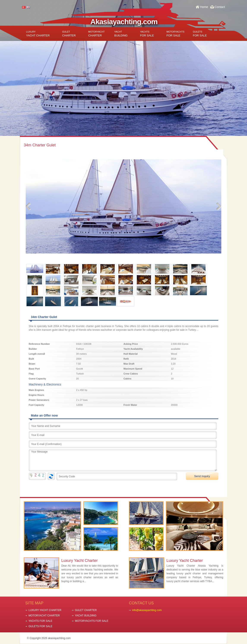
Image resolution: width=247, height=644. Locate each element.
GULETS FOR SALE (40, 626)
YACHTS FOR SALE (40, 621)
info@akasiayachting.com (147, 610)
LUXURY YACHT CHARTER (45, 610)
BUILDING (121, 34)
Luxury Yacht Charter (79, 561)
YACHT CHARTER (38, 34)
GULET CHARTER (86, 610)
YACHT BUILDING (86, 616)
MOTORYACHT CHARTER (44, 616)
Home (204, 7)
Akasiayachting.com (124, 22)
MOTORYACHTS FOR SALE (92, 621)
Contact (220, 7)
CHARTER (69, 34)
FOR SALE (147, 34)
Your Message (123, 460)
